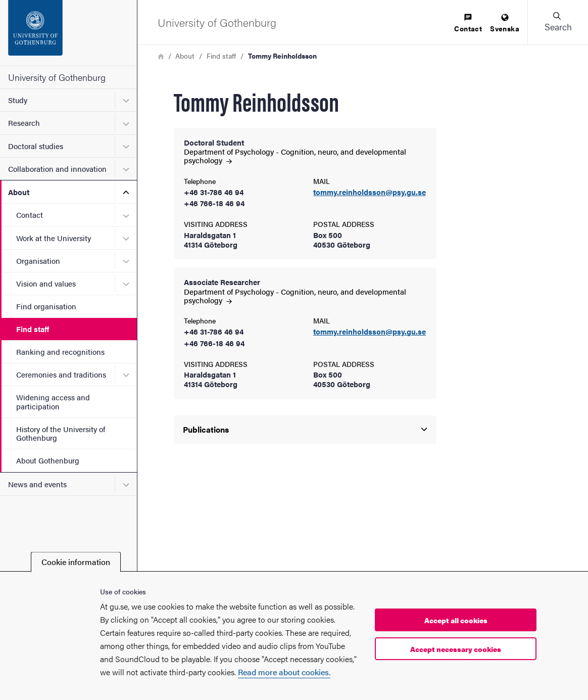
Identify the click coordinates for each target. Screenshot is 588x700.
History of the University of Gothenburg (61, 433)
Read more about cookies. (284, 672)
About (19, 192)
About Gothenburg (48, 460)
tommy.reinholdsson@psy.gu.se (370, 192)
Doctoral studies (36, 146)
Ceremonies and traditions (61, 374)
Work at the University (54, 238)
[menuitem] (468, 24)
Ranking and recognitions (60, 352)
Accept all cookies (456, 620)
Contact (30, 215)
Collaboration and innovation (57, 169)
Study (18, 100)
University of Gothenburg (57, 77)
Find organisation (46, 306)
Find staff (33, 329)
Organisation (38, 261)
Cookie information (76, 562)
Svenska (505, 24)
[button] (558, 22)
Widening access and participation (53, 401)
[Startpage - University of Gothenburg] (68, 33)
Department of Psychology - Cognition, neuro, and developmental (295, 156)
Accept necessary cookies (456, 649)
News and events (37, 484)
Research (24, 123)
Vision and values (46, 283)
